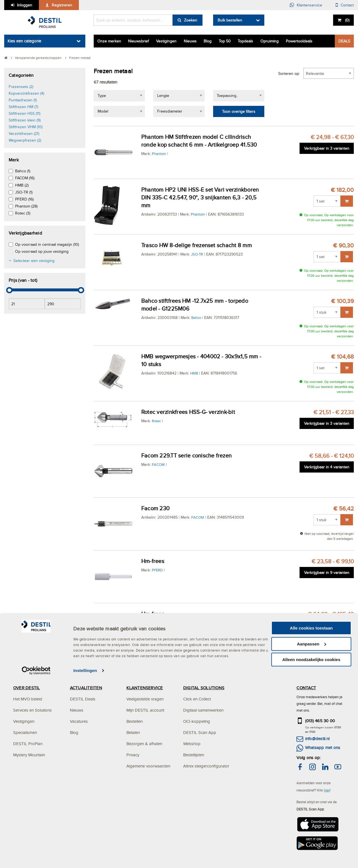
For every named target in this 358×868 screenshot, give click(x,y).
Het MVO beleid (28, 699)
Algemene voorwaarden (148, 766)
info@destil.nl (317, 739)
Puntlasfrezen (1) (23, 100)
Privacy (133, 755)
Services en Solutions (32, 710)
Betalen (133, 732)
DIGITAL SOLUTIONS (204, 688)
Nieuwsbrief (138, 41)
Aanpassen (312, 836)
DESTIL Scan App (200, 732)
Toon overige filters (239, 111)
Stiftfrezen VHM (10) (26, 127)
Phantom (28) (26, 206)
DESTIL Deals (83, 699)
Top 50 (225, 41)
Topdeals (245, 41)
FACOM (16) (25, 178)
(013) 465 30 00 (320, 721)
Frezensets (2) (21, 87)
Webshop (192, 744)
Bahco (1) (23, 171)
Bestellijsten (194, 755)
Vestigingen (166, 41)
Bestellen (135, 721)
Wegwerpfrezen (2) (25, 140)
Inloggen (25, 5)
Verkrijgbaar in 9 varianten (327, 573)
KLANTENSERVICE (145, 688)
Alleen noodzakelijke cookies (311, 851)
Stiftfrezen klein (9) (25, 120)
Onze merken (109, 41)
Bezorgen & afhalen (144, 744)
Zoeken (191, 20)
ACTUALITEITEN (86, 688)
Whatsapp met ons (323, 747)
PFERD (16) (24, 199)
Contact (347, 5)
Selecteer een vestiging (34, 261)
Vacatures (79, 721)
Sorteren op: (289, 73)
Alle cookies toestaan (311, 820)
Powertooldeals (299, 41)
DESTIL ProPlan (28, 744)
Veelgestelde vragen (145, 699)
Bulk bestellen (230, 20)
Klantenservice (309, 5)
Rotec (156, 421)
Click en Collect (197, 699)
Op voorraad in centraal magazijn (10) (47, 244)
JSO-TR (197, 254)
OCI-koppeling (197, 721)
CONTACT (306, 688)
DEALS (344, 41)
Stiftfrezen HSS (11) (24, 113)
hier (327, 790)
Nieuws (190, 41)
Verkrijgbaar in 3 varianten (327, 148)
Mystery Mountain (29, 755)
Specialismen (25, 732)
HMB (194, 373)
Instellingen (85, 862)
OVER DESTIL (27, 688)
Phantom (159, 154)
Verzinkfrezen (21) (24, 133)
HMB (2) (22, 185)
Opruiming (269, 41)
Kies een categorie (24, 41)
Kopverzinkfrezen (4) (26, 93)
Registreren (62, 5)
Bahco (196, 318)
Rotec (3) (23, 213)
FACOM (158, 464)
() (347, 20)
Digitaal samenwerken (203, 710)
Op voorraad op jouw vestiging (42, 251)
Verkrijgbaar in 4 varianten (327, 467)
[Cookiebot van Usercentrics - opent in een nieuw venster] (36, 862)
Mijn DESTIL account (145, 710)
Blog (208, 41)
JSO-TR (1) (24, 192)
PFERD (157, 570)
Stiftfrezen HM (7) (23, 107)
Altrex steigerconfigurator (206, 766)
